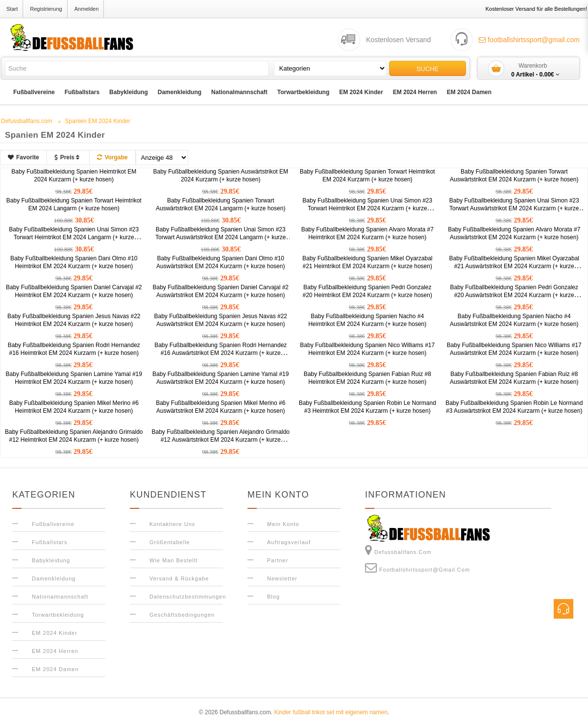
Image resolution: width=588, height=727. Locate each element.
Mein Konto (283, 524)
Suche (428, 69)
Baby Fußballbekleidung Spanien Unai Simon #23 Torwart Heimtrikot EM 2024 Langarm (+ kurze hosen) (74, 237)
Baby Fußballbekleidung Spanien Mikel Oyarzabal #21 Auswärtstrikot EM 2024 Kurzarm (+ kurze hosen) (514, 266)
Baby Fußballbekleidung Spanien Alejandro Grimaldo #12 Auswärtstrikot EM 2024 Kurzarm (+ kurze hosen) (221, 440)
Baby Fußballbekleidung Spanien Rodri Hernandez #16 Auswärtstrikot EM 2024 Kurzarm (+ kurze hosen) (220, 353)
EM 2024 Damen (469, 92)
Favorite (24, 157)
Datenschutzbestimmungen (188, 597)
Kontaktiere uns (172, 524)
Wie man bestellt (174, 560)
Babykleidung (129, 92)
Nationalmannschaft (239, 92)
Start (12, 9)
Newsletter (282, 578)
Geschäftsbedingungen (182, 615)
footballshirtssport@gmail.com (529, 40)
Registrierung (46, 9)
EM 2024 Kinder (361, 92)
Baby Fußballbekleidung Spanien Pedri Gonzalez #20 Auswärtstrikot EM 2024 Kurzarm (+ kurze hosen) (514, 295)
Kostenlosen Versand (398, 40)
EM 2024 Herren (415, 92)
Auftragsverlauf (289, 542)
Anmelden (87, 9)
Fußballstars (82, 92)
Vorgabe (112, 157)
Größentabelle (170, 542)
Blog (273, 597)
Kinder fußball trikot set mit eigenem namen (331, 712)
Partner (278, 560)
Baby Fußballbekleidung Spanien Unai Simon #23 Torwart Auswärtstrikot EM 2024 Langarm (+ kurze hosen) (220, 237)
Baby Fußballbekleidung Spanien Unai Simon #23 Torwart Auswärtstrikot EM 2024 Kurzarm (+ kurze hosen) (514, 208)
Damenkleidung (180, 92)
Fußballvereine (34, 92)
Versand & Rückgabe (179, 578)
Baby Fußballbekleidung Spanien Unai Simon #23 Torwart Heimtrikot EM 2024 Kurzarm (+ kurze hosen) (367, 208)
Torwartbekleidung (303, 92)
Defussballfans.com (398, 550)
